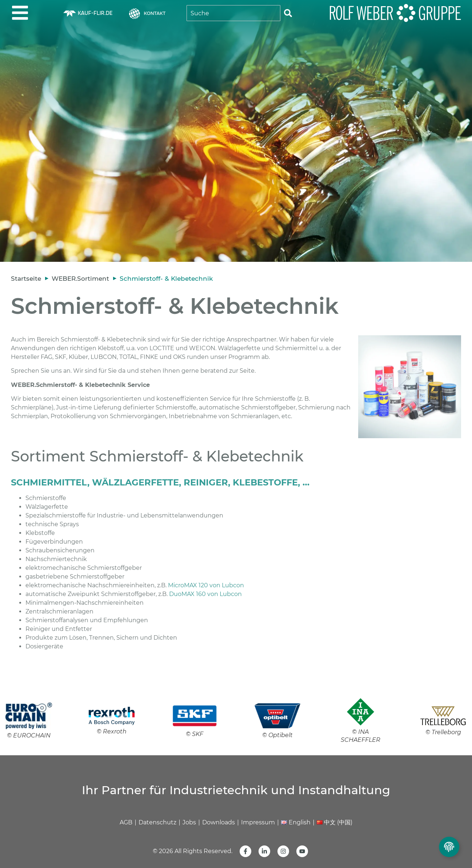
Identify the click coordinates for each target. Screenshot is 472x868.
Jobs (189, 822)
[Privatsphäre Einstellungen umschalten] (449, 847)
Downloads (219, 822)
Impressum (258, 822)
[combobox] (233, 13)
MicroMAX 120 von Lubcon (206, 585)
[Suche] (288, 13)
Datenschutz (157, 822)
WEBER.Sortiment (80, 279)
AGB (126, 822)
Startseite (26, 279)
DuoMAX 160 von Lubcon (205, 594)
